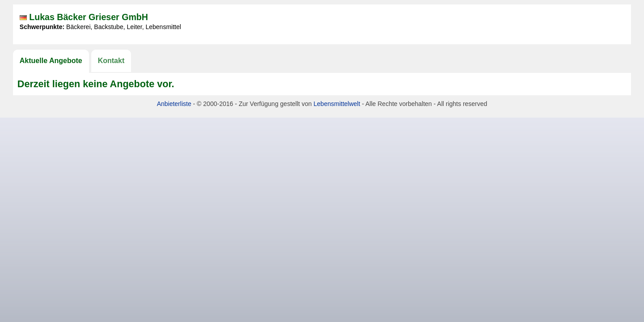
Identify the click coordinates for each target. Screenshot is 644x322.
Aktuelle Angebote (51, 61)
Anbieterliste (174, 104)
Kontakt (111, 61)
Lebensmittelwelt (337, 104)
